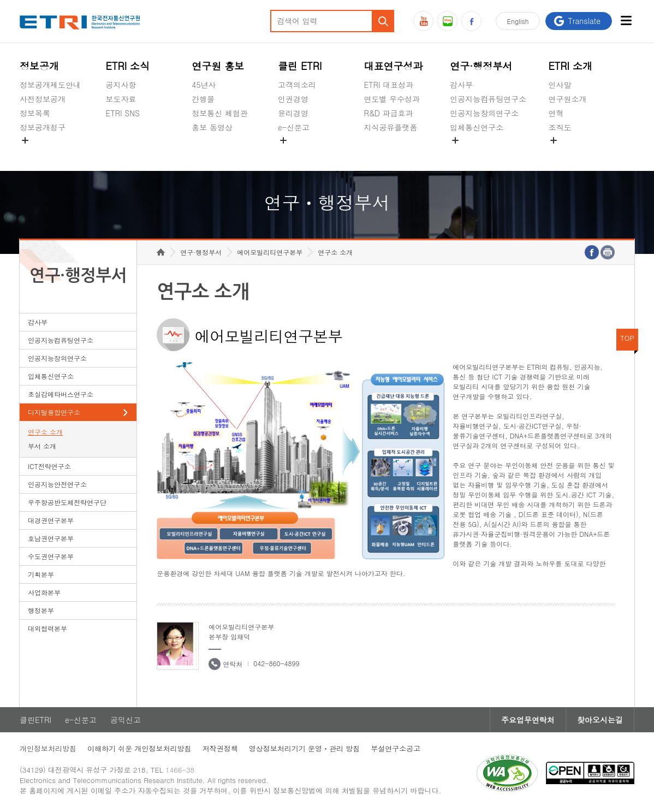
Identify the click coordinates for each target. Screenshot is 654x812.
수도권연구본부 (51, 556)
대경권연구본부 (51, 520)
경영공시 (35, 153)
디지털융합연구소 (54, 412)
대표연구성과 (394, 66)
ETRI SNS (123, 113)
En (518, 21)
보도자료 (121, 99)
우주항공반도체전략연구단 (67, 502)
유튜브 (423, 21)
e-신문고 (294, 127)
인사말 (560, 85)
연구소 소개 (45, 432)
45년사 (204, 85)
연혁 (556, 113)
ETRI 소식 (128, 66)
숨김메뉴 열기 (25, 140)
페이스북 (471, 21)
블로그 (447, 21)
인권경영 (293, 99)
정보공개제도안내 (50, 85)
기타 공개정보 (572, 153)
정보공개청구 (43, 127)
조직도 (560, 127)
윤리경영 (293, 113)
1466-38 (180, 770)
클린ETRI (35, 720)
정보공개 (39, 66)
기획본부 (41, 574)
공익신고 (293, 153)
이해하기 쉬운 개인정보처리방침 (139, 748)
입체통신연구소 (477, 127)
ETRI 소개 (570, 66)
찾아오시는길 (600, 720)
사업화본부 (44, 592)
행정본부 (41, 610)
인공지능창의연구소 (484, 113)
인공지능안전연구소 (57, 484)
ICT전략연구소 (49, 466)
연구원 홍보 (218, 66)
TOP (627, 338)
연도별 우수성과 (392, 99)
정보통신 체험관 (220, 113)
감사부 (461, 85)
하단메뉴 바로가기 (0, 0)
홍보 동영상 (212, 127)
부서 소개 (42, 446)
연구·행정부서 (481, 66)
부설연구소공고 (396, 748)
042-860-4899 (276, 663)
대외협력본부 (47, 628)
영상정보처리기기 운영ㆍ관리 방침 (305, 748)
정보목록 (35, 113)
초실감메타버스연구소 (488, 153)
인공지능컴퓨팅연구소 (488, 99)
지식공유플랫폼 (391, 127)
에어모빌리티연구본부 (270, 252)
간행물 (203, 99)
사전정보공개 (43, 99)
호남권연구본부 (51, 538)
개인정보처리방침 (48, 748)
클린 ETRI (300, 66)
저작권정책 (220, 748)
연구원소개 (567, 99)
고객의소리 (297, 85)
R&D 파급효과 (389, 113)
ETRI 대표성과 (389, 85)
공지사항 (121, 85)
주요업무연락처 (528, 720)
